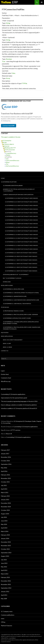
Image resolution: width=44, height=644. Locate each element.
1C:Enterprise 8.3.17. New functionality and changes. (22, 224)
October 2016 (5, 461)
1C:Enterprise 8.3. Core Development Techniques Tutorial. (21, 293)
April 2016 (4, 471)
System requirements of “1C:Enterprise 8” (16, 275)
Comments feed (6, 378)
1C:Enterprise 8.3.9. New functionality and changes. (21, 253)
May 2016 (4, 468)
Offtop (3, 622)
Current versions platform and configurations (18, 195)
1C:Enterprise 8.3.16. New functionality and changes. (22, 227)
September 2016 (6, 464)
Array (8, 78)
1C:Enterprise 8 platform (9, 182)
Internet (7, 146)
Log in (3, 371)
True (4, 61)
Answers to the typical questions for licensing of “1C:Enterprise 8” (19, 190)
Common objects (9, 144)
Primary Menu (42, 2)
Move (8, 162)
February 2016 (5, 475)
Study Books (5, 307)
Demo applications (7, 336)
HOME (3, 178)
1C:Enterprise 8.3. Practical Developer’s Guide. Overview (20, 314)
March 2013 (5, 574)
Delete (8, 155)
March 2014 (5, 531)
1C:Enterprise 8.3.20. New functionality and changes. (22, 213)
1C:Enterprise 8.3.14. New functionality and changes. (22, 235)
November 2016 (6, 457)
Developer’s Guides (7, 285)
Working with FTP (10, 148)
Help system (5, 333)
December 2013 (6, 542)
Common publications (8, 615)
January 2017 (5, 454)
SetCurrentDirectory (12, 166)
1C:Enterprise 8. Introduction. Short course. (17, 318)
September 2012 (6, 588)
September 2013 (6, 553)
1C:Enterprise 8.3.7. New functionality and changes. (21, 260)
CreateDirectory (11, 153)
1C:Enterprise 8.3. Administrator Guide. (15, 296)
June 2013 (4, 563)
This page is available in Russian (11, 137)
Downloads (7, 282)
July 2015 (4, 485)
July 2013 (4, 560)
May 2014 (4, 524)
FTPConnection (10, 150)
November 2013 (6, 546)
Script (5, 142)
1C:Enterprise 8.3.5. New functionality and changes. (21, 267)
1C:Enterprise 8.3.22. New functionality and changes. (22, 205)
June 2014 (4, 521)
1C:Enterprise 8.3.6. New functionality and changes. (21, 264)
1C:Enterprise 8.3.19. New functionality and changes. (22, 216)
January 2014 (5, 538)
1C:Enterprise (7, 141)
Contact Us (5, 351)
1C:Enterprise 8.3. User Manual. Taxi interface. (17, 304)
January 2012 (5, 591)
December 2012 (6, 581)
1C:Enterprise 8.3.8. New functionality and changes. (21, 256)
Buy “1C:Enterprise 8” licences (12, 278)
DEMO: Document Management (13, 340)
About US (9, 434)
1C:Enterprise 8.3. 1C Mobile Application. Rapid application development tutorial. (21, 323)
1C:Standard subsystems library (13, 186)
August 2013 (5, 556)
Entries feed (5, 374)
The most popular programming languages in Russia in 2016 (19, 401)
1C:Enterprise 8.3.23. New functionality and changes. (22, 202)
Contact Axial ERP (9, 126)
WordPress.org (6, 381)
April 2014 (4, 528)
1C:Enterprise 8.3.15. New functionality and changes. (22, 231)
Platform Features (7, 626)
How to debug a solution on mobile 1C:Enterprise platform (19, 405)
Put (7, 164)
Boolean (9, 59)
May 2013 (4, 567)
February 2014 (5, 535)
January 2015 (5, 500)
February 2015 (5, 496)
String (8, 23)
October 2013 (5, 549)
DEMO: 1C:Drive (7, 347)
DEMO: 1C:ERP (7, 343)
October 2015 (5, 482)
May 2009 (4, 599)
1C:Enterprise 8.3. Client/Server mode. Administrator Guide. (21, 300)
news (3, 619)
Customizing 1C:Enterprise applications (13, 394)
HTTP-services (16, 430)
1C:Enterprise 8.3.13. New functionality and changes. (22, 238)
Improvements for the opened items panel (14, 398)
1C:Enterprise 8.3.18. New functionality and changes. (22, 220)
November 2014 (6, 507)
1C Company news (7, 611)
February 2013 (5, 577)
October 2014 (5, 510)
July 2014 (4, 517)
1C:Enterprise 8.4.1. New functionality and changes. (21, 271)
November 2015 (6, 478)
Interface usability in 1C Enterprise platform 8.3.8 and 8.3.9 (19, 408)
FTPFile (24, 83)
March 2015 (5, 492)
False (13, 73)
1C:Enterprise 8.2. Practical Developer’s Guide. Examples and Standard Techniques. (22, 328)
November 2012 (6, 584)
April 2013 (4, 570)
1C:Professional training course (13, 311)
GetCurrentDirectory (13, 160)
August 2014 (5, 514)
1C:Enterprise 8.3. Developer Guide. (14, 289)
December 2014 (6, 503)
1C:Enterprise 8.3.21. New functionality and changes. (22, 209)
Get (7, 159)
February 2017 (5, 450)
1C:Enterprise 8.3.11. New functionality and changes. (22, 245)
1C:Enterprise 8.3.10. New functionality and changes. (22, 249)
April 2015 (4, 489)
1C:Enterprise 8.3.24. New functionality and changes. (22, 198)
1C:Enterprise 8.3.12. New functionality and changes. (22, 242)
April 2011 (4, 595)
